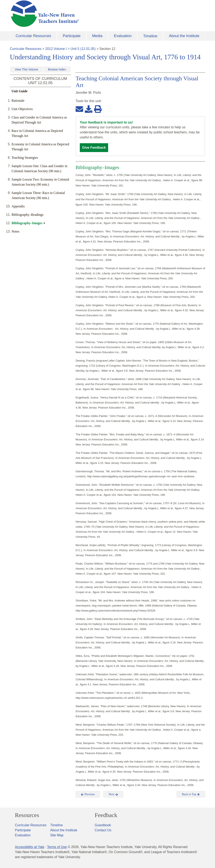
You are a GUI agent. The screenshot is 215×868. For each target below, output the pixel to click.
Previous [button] (88, 794)
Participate (72, 36)
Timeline (150, 36)
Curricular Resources (33, 36)
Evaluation (123, 36)
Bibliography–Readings (28, 215)
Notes (15, 231)
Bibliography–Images (27, 223)
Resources (27, 815)
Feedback (106, 815)
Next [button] (113, 794)
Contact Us (103, 830)
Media (97, 36)
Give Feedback (94, 148)
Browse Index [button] (57, 69)
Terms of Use (57, 847)
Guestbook (103, 825)
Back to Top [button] (191, 794)
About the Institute (184, 36)
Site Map (57, 835)
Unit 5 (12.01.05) (83, 49)
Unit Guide (20, 91)
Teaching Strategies (25, 158)
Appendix (18, 206)
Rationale (18, 101)
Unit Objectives (22, 109)
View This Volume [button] (27, 69)
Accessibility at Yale (30, 847)
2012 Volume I (56, 49)
